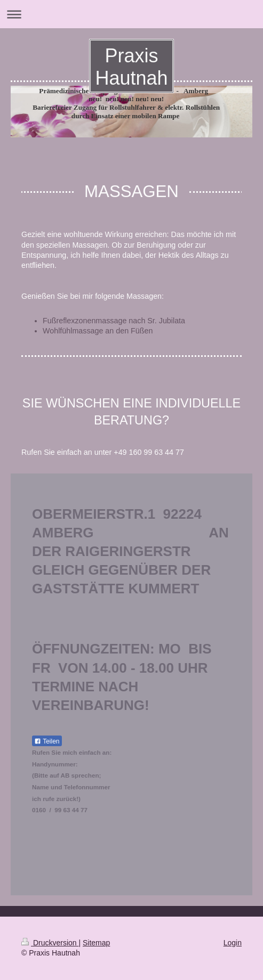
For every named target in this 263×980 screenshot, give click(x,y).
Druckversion (50, 943)
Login (233, 943)
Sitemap (96, 943)
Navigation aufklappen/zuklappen (131, 14)
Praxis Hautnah (131, 67)
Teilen (47, 741)
